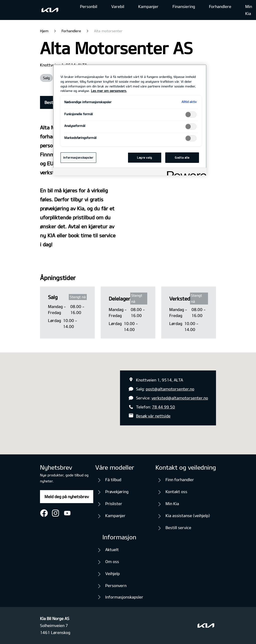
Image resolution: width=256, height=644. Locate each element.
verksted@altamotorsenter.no (180, 398)
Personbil (89, 6)
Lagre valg (145, 158)
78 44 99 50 (163, 407)
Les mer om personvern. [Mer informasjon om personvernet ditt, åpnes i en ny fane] (109, 91)
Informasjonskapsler (124, 597)
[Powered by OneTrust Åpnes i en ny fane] (185, 172)
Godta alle (182, 158)
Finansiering (184, 6)
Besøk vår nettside (153, 416)
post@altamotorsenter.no (170, 389)
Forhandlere (220, 6)
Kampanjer (148, 6)
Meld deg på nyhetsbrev (67, 496)
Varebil (118, 6)
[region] (130, 120)
